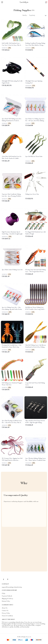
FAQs (4, 594)
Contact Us (5, 611)
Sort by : (25, 15)
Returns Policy (6, 601)
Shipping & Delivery (7, 599)
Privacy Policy (6, 613)
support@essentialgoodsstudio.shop (12, 587)
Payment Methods (7, 596)
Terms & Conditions (7, 616)
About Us (5, 608)
